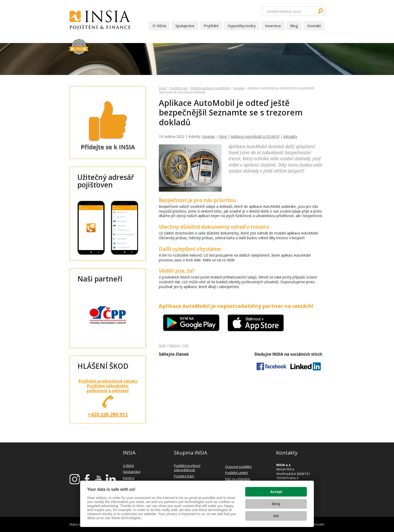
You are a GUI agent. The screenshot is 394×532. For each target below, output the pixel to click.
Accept (276, 492)
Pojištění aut (179, 88)
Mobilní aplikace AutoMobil (210, 88)
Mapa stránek (79, 524)
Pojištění (211, 26)
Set (276, 516)
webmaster (317, 524)
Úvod (163, 88)
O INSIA (159, 26)
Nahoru (174, 345)
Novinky (239, 88)
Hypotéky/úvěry (242, 26)
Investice (273, 26)
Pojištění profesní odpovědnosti (187, 468)
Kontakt (314, 26)
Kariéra (129, 478)
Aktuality (290, 136)
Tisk (186, 345)
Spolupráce (185, 26)
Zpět (162, 345)
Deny (276, 504)
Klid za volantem (238, 479)
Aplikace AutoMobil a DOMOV (255, 136)
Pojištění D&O (184, 476)
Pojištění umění (236, 473)
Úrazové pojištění (238, 467)
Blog (294, 26)
